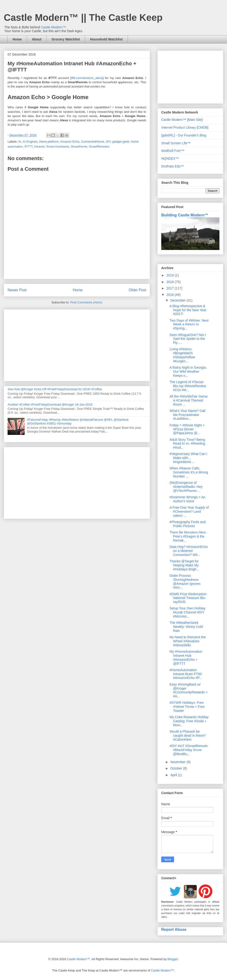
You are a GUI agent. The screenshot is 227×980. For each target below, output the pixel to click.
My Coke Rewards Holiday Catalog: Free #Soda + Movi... (189, 721)
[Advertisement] (77, 344)
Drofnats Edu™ (173, 166)
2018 (171, 282)
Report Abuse (174, 929)
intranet (39, 147)
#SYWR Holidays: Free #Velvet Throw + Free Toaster (187, 707)
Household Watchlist (106, 39)
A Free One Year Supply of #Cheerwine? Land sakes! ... (189, 512)
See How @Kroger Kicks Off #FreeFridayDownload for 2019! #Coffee (55, 389)
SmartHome (79, 147)
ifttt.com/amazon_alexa (87, 78)
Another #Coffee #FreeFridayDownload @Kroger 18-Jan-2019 (50, 405)
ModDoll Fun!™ (173, 151)
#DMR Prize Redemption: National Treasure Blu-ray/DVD (188, 598)
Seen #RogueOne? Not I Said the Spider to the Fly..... (188, 339)
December (178, 300)
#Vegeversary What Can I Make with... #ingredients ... (188, 458)
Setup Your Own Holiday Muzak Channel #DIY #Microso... (188, 612)
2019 (171, 275)
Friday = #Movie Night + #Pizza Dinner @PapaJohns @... (187, 429)
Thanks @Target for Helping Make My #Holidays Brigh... (184, 565)
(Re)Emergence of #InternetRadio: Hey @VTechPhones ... (186, 487)
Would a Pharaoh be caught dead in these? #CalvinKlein (188, 735)
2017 (171, 288)
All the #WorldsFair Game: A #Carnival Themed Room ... (189, 400)
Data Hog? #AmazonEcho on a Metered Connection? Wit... (189, 551)
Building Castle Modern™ (185, 215)
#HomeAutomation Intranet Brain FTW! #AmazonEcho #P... (186, 674)
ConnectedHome (93, 142)
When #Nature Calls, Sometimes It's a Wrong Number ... (189, 472)
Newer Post (17, 290)
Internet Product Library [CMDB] (185, 127)
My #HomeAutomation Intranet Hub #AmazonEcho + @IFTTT (186, 657)
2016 (171, 295)
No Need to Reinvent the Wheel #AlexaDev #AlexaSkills (188, 641)
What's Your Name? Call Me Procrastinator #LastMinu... (187, 415)
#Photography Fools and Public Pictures (188, 524)
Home (17, 39)
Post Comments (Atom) (86, 302)
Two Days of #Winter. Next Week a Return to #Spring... (189, 324)
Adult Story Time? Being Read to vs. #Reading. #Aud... (188, 444)
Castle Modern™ (53, 27)
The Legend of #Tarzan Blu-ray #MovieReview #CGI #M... (188, 386)
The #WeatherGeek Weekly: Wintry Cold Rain (186, 627)
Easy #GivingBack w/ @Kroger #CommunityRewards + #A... (189, 690)
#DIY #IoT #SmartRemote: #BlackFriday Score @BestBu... (189, 750)
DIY (108, 142)
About (37, 39)
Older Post (137, 290)
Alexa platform (49, 142)
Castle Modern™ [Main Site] (182, 120)
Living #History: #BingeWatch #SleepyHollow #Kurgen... (182, 355)
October (177, 768)
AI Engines (30, 142)
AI (20, 142)
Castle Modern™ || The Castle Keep (83, 17)
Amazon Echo (70, 142)
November (178, 762)
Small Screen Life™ (176, 143)
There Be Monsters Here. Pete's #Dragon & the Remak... (188, 536)
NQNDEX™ (170, 158)
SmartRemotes (99, 147)
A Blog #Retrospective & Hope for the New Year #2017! (188, 310)
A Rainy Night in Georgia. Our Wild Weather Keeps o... (188, 372)
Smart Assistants (58, 147)
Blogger (173, 959)
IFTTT (29, 147)
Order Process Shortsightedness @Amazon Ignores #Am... (185, 582)
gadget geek (121, 142)
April (174, 775)
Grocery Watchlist (66, 39)
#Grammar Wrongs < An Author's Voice (187, 499)
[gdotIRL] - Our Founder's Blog (184, 135)
